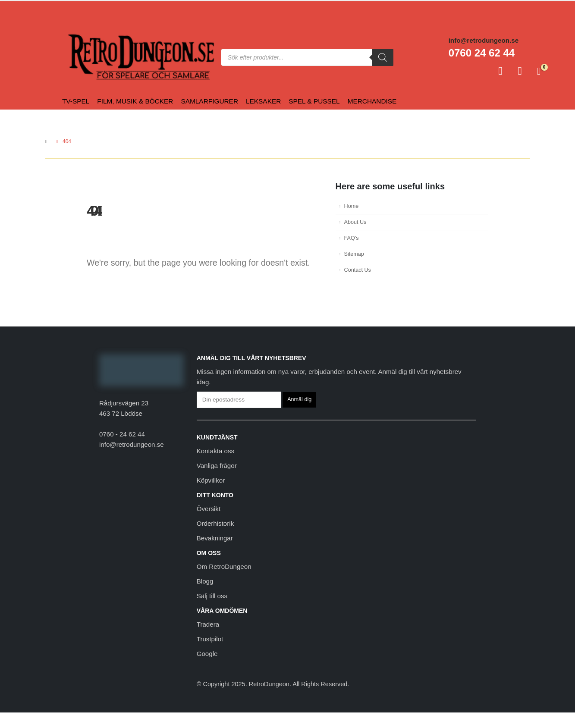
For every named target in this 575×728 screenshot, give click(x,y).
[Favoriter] (520, 71)
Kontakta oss (215, 451)
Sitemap (354, 254)
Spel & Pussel (314, 101)
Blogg (205, 581)
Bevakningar (215, 538)
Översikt (209, 509)
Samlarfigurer (209, 101)
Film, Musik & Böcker (135, 101)
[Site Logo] (85, 57)
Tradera (208, 624)
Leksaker (263, 101)
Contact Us (358, 270)
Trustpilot (210, 639)
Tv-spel (76, 101)
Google (207, 654)
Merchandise (372, 101)
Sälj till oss (212, 596)
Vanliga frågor (217, 466)
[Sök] (383, 57)
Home (352, 206)
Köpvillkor (211, 480)
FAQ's (352, 238)
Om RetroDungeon (224, 566)
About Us (355, 222)
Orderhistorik (215, 523)
